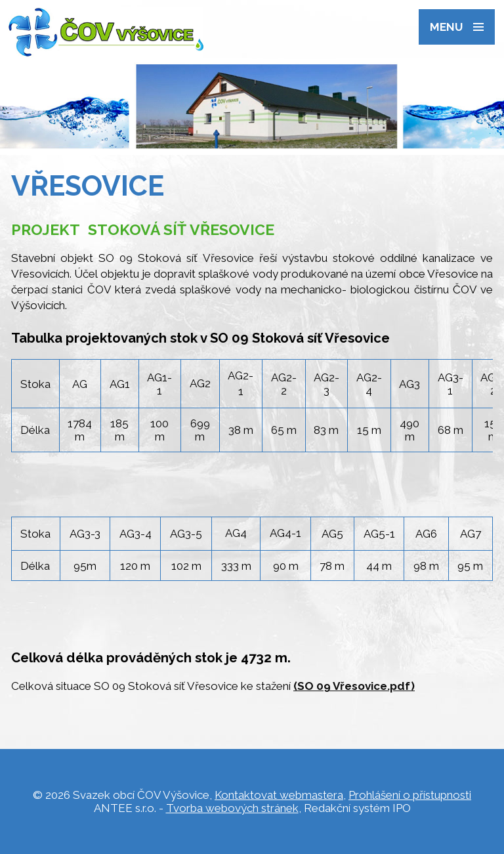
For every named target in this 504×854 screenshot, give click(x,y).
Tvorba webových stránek (232, 808)
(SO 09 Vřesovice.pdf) (354, 686)
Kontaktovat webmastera (279, 795)
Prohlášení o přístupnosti (410, 795)
